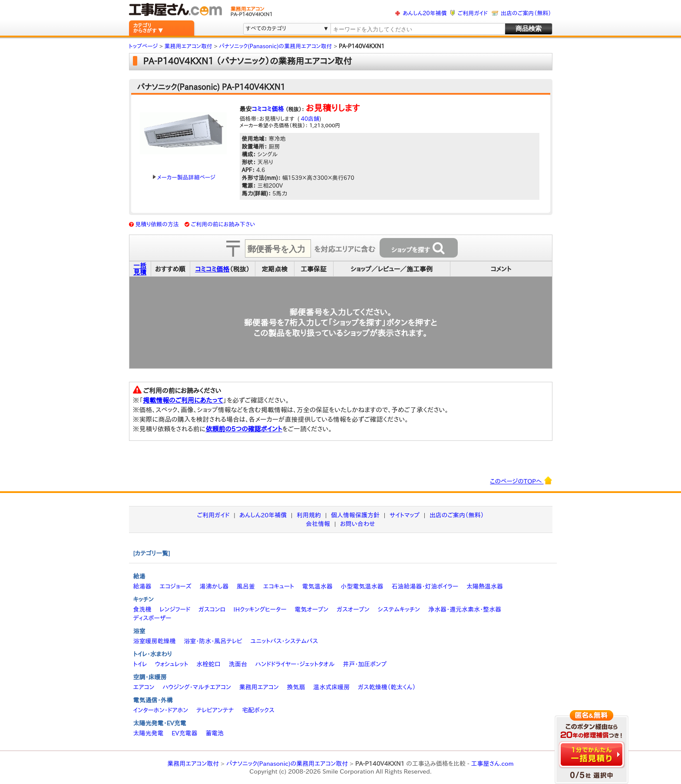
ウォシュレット (172, 664)
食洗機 (142, 609)
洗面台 (238, 664)
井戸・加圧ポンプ (365, 664)
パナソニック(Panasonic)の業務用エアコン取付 (287, 764)
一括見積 (140, 269)
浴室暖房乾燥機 (155, 641)
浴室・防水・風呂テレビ (213, 641)
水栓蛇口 (208, 664)
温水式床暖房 (331, 687)
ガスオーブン (353, 609)
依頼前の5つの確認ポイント (244, 429)
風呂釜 (246, 586)
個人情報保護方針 (355, 515)
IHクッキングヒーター (260, 609)
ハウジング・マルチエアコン (197, 687)
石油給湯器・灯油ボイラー (425, 586)
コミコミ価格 (268, 109)
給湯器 (142, 586)
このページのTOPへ (521, 480)
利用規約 (309, 515)
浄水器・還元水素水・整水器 (465, 609)
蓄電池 (215, 733)
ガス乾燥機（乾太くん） (387, 687)
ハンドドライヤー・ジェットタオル (295, 664)
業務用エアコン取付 (193, 764)
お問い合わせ (358, 524)
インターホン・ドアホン (161, 710)
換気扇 (296, 687)
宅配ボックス (258, 710)
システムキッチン (399, 609)
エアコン (144, 687)
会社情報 (318, 524)
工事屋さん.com (492, 764)
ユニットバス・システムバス (284, 641)
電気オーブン (311, 609)
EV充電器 (184, 733)
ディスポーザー (152, 618)
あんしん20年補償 (425, 13)
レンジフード (175, 609)
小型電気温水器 (362, 586)
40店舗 (309, 119)
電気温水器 (317, 586)
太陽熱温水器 (485, 586)
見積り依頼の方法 (157, 224)
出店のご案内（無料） (526, 13)
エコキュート (279, 586)
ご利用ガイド (473, 13)
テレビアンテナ (215, 710)
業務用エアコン (259, 687)
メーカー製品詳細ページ (184, 177)
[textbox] (417, 29)
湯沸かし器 (214, 586)
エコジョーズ (175, 586)
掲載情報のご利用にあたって (183, 400)
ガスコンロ (212, 609)
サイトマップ (405, 515)
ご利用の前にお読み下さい (223, 224)
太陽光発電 (149, 733)
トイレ (140, 664)
